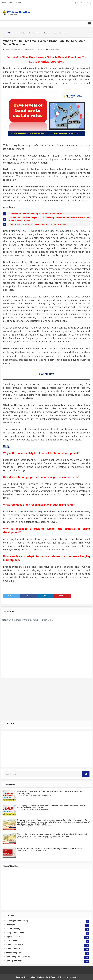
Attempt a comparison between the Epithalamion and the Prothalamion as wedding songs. (51, 792)
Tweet (11, 596)
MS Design (73, 977)
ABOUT (11, 2)
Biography (11, 925)
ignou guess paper (15, 961)
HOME (4, 2)
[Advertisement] (46, 699)
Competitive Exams (15, 933)
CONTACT (19, 2)
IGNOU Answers (13, 949)
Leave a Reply (54, 49)
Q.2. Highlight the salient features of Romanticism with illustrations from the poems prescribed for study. (52, 807)
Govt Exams (11, 941)
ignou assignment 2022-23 (18, 957)
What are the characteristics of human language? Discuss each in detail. (50, 849)
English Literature (14, 937)
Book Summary (13, 929)
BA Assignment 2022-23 (17, 921)
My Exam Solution (36, 977)
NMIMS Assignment (15, 953)
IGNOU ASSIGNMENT (15, 945)
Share (29, 596)
